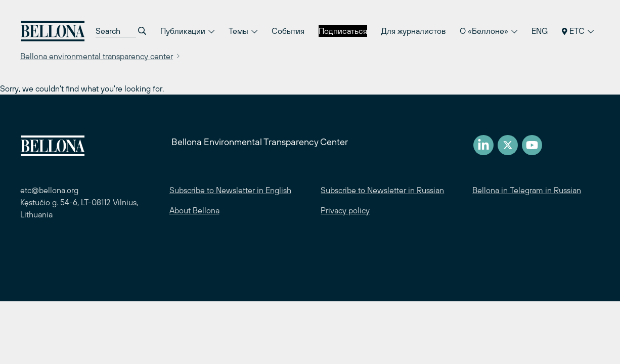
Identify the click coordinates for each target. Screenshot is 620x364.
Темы (243, 31)
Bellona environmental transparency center (97, 56)
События (288, 31)
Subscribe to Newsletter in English (230, 190)
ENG (540, 31)
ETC (578, 31)
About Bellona (194, 210)
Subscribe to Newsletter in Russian (382, 190)
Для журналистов (413, 31)
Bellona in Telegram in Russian (527, 190)
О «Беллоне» (489, 31)
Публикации (187, 31)
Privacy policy (345, 210)
